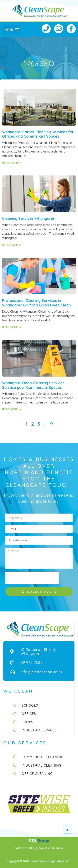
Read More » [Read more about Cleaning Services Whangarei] (11, 245)
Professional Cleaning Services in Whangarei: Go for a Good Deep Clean (36, 303)
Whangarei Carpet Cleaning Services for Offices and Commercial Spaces (38, 134)
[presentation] (32, 578)
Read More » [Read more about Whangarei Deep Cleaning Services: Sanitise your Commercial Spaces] (11, 409)
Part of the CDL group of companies (39, 848)
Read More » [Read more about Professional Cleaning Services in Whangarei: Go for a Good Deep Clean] (11, 327)
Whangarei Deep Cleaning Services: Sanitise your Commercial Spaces (34, 385)
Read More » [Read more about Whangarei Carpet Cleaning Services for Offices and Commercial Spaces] (11, 163)
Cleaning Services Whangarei (28, 218)
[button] (12, 29)
